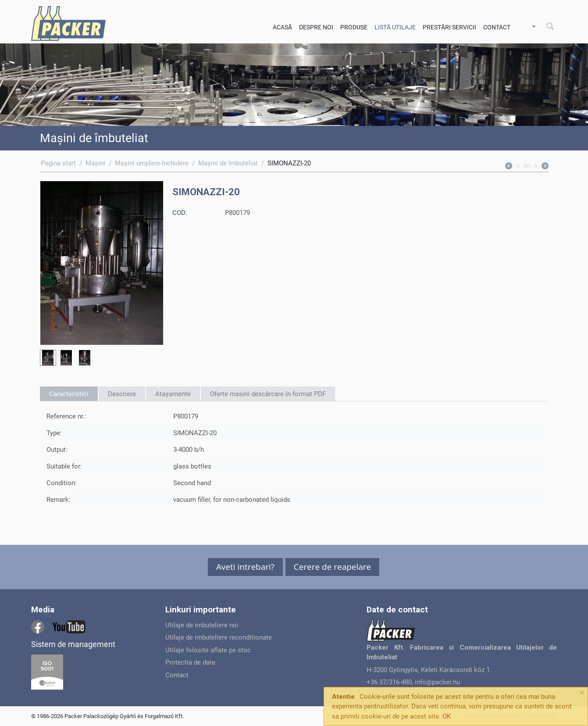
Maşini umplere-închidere (152, 163)
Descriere (122, 394)
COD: (180, 213)
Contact (497, 27)
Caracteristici (69, 394)
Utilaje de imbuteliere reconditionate (219, 637)
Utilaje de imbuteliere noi (202, 625)
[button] (245, 567)
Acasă (282, 27)
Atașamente (173, 394)
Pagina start (58, 163)
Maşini (95, 163)
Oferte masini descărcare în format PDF (268, 394)
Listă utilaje (395, 27)
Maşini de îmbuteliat (228, 163)
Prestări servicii (449, 27)
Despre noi (316, 27)
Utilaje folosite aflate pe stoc (208, 650)
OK (447, 716)
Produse (354, 27)
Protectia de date (190, 662)
